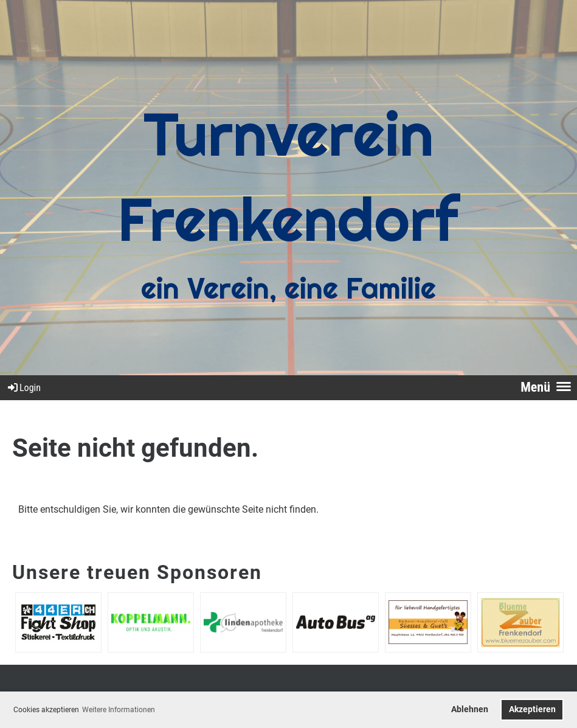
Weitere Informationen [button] (119, 710)
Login (23, 388)
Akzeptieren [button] (532, 709)
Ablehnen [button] (470, 709)
